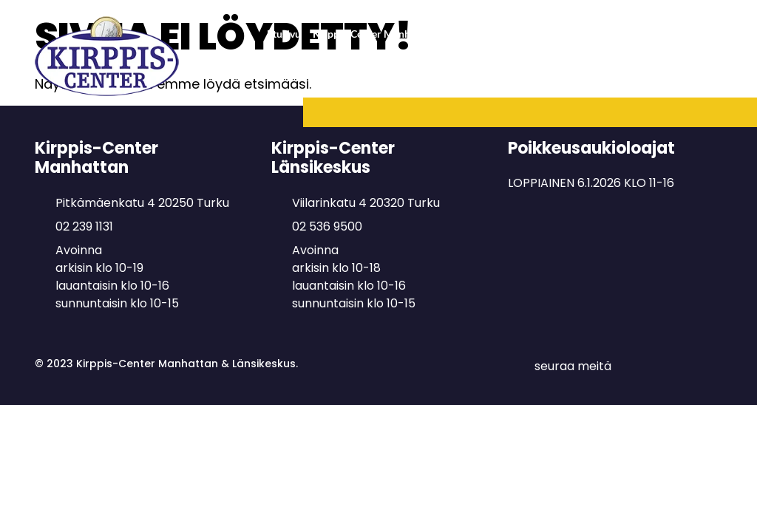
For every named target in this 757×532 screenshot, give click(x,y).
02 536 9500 (327, 226)
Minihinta (694, 79)
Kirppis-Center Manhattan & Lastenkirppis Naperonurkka (445, 34)
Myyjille (641, 79)
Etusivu (284, 34)
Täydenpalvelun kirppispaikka (542, 79)
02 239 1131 (84, 226)
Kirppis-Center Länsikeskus (653, 34)
